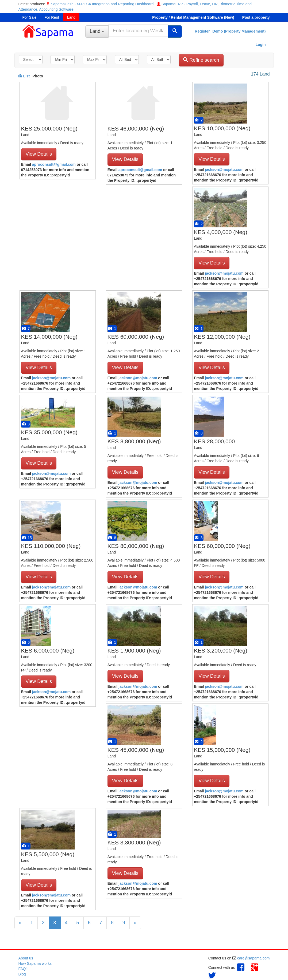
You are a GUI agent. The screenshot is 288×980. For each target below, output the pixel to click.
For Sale (30, 17)
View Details (39, 154)
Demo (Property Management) (239, 31)
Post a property (256, 17)
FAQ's (24, 969)
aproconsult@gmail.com (54, 164)
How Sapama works (35, 963)
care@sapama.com (254, 958)
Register (202, 31)
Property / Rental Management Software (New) (193, 17)
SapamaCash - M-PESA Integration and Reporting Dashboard (102, 4)
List (24, 76)
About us (26, 958)
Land (71, 17)
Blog (22, 974)
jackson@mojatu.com (224, 169)
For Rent (52, 17)
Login (260, 45)
